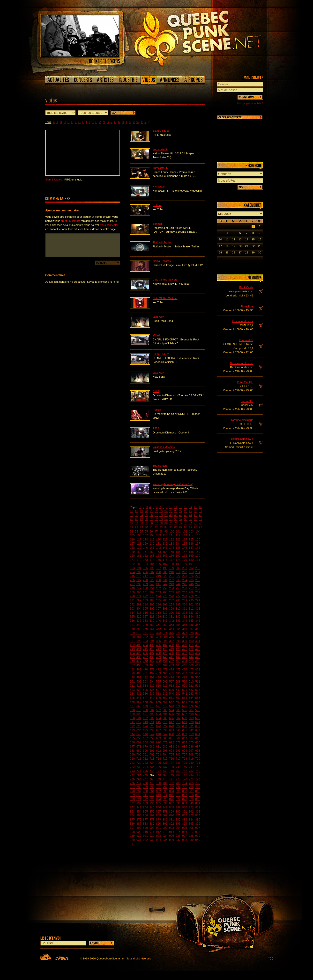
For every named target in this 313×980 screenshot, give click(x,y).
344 (185, 621)
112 (178, 535)
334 (191, 617)
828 (185, 799)
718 (185, 759)
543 (191, 694)
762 (185, 775)
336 (132, 621)
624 (145, 726)
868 (158, 815)
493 (152, 677)
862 (191, 812)
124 (185, 540)
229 (152, 580)
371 (145, 633)
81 (151, 527)
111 (171, 535)
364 (171, 629)
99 (166, 532)
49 (141, 519)
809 (132, 795)
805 (178, 791)
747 (158, 771)
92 (131, 532)
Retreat (157, 205)
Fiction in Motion (162, 242)
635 (145, 730)
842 (132, 807)
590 (139, 714)
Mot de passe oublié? (250, 103)
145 (178, 548)
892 (171, 824)
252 (158, 588)
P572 (156, 391)
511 (198, 682)
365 (178, 629)
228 (145, 580)
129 (145, 544)
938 (185, 840)
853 (132, 812)
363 (165, 629)
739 (178, 767)
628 (171, 726)
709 (198, 755)
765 (132, 779)
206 (145, 572)
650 (171, 734)
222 (178, 576)
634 (139, 730)
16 (200, 507)
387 (178, 637)
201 (185, 568)
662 (178, 738)
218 (152, 576)
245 (185, 584)
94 (141, 532)
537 (152, 694)
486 (178, 673)
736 (158, 767)
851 (191, 807)
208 (158, 572)
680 (152, 747)
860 (178, 812)
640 (178, 730)
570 (152, 706)
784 (185, 783)
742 (198, 767)
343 (178, 621)
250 (145, 588)
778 (145, 783)
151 (145, 552)
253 (165, 588)
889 (152, 824)
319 (165, 613)
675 (191, 742)
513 (139, 686)
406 (158, 645)
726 (165, 763)
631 (191, 726)
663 (185, 738)
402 (132, 645)
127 (132, 544)
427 (152, 653)
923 (158, 836)
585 (178, 710)
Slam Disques (54, 180)
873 (191, 815)
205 (139, 572)
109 (158, 535)
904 (178, 828)
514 (145, 686)
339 (152, 621)
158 (191, 552)
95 (146, 532)
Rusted (157, 410)
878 (152, 820)
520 (185, 686)
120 (158, 540)
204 (132, 572)
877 (145, 820)
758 (158, 775)
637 (158, 730)
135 (185, 544)
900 (152, 828)
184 (145, 564)
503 (145, 682)
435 (132, 657)
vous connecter (109, 225)
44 (190, 515)
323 (191, 613)
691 (152, 751)
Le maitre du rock (243, 321)
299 (178, 605)
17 (131, 511)
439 (158, 657)
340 (158, 621)
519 (178, 686)
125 (191, 540)
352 (165, 625)
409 (178, 645)
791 (158, 787)
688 (132, 751)
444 (191, 657)
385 (165, 637)
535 (139, 694)
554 (191, 698)
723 (145, 763)
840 (191, 803)
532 (191, 690)
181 (198, 560)
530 (178, 690)
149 (132, 552)
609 (191, 718)
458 (139, 665)
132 (165, 544)
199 (171, 568)
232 (171, 580)
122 (171, 540)
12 (181, 507)
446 (132, 661)
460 (152, 665)
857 (158, 812)
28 (186, 511)
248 (132, 588)
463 (171, 665)
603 (152, 718)
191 (191, 564)
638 (165, 730)
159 (198, 552)
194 (139, 568)
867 (152, 815)
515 (152, 686)
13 (186, 507)
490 (132, 677)
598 (191, 714)
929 (198, 836)
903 (171, 828)
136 (191, 544)
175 (158, 560)
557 (139, 702)
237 (132, 584)
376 (178, 633)
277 (178, 596)
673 (178, 742)
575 (185, 706)
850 (185, 807)
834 (152, 803)
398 (178, 641)
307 (158, 609)
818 (191, 795)
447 (139, 661)
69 (166, 523)
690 (145, 751)
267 (185, 592)
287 (171, 600)
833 (145, 803)
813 (158, 795)
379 (198, 633)
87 (181, 527)
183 (139, 564)
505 (158, 682)
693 (165, 751)
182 (132, 564)
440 (165, 657)
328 (152, 617)
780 (158, 783)
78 (136, 527)
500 (198, 677)
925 (171, 836)
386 (171, 637)
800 (145, 791)
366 (185, 629)
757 (152, 775)
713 (152, 759)
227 (139, 580)
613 (145, 722)
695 (178, 751)
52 (156, 519)
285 (158, 600)
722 (139, 763)
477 (191, 670)
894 (185, 824)
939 (191, 840)
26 (176, 511)
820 (132, 799)
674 (185, 742)
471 (152, 670)
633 (132, 730)
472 (158, 670)
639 (171, 730)
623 (139, 726)
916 (185, 832)
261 (145, 592)
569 (145, 706)
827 (178, 799)
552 (178, 698)
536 (145, 694)
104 (198, 532)
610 (198, 718)
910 (145, 832)
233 (178, 580)
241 (158, 584)
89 (190, 527)
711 (139, 759)
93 (136, 532)
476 (185, 670)
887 (139, 824)
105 (132, 535)
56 (176, 519)
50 (146, 519)
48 (136, 519)
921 (145, 836)
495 (165, 677)
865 (139, 815)
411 (191, 645)
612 (139, 722)
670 (158, 742)
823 (152, 799)
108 (152, 535)
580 (145, 710)
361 (152, 629)
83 (161, 527)
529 (171, 690)
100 (172, 532)
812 (152, 795)
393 (145, 641)
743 (132, 771)
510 (191, 682)
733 (139, 767)
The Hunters (160, 466)
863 (198, 812)
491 (139, 677)
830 (198, 799)
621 (198, 722)
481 (145, 673)
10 (171, 507)
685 (185, 747)
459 (145, 665)
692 (158, 751)
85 (171, 527)
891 (165, 824)
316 (145, 613)
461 (158, 665)
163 (152, 556)
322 (185, 613)
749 (171, 771)
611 (132, 722)
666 (132, 742)
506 (165, 682)
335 (198, 617)
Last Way (158, 317)
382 (145, 637)
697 (191, 751)
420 (178, 649)
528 (165, 690)
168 (185, 556)
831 (132, 803)
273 (152, 596)
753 (198, 771)
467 (198, 665)
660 (165, 738)
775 (198, 779)
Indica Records (162, 261)
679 (145, 747)
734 (145, 767)
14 (190, 507)
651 (178, 734)
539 (165, 694)
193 (132, 568)
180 (191, 560)
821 (139, 799)
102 (185, 532)
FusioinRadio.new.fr (241, 439)
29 (190, 511)
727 (171, 763)
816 (178, 795)
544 (198, 694)
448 (145, 661)
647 (152, 734)
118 (145, 540)
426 (145, 653)
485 (171, 673)
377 (185, 633)
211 (178, 572)
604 (158, 718)
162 (145, 556)
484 (165, 673)
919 (132, 836)
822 (145, 799)
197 (158, 568)
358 (132, 629)
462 (165, 665)
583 (165, 710)
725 (158, 763)
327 (145, 617)
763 (191, 775)
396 (165, 641)
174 (152, 560)
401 (198, 641)
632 (198, 726)
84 (166, 527)
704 (165, 755)
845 (152, 807)
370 (139, 633)
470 (145, 670)
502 (139, 682)
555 (198, 698)
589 (132, 714)
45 (196, 515)
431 (178, 653)
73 (186, 523)
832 (139, 803)
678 (139, 747)
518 (171, 686)
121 (165, 540)
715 (165, 759)
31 (200, 511)
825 (165, 799)
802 (158, 791)
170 (198, 556)
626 (158, 726)
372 (152, 633)
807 (191, 791)
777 (139, 783)
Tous (48, 122)
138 (132, 548)
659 (158, 738)
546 (139, 698)
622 (132, 726)
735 (152, 767)
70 (171, 523)
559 (152, 702)
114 (191, 535)
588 (198, 710)
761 (178, 775)
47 (131, 519)
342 (171, 621)
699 (132, 755)
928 (191, 836)
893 (178, 824)
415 (145, 649)
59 (190, 519)
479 (132, 673)
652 (185, 734)
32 (131, 515)
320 (171, 613)
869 (165, 815)
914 (171, 832)
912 (158, 832)
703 (158, 755)
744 (139, 771)
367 (191, 629)
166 (171, 556)
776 (132, 783)
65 (146, 523)
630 (185, 726)
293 (139, 605)
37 (156, 515)
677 (132, 747)
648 (158, 734)
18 (136, 511)
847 (165, 807)
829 (191, 799)
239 (145, 584)
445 (198, 657)
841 (198, 803)
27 (181, 511)
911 (152, 832)
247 (198, 584)
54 (166, 519)
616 (165, 722)
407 (165, 645)
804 (171, 791)
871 (178, 815)
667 (139, 742)
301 (191, 605)
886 (132, 824)
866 (145, 815)
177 (171, 560)
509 (185, 682)
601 (139, 718)
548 (152, 698)
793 (171, 787)
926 (178, 836)
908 (132, 832)
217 (145, 576)
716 (171, 759)
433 (191, 653)
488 (191, 673)
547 (145, 698)
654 (198, 734)
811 (145, 795)
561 (165, 702)
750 (178, 771)
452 (171, 661)
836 (165, 803)
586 (185, 710)
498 (185, 677)
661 (171, 738)
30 (196, 511)
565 (191, 702)
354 (178, 625)
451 (165, 661)
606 (171, 718)
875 (132, 820)
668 (145, 742)
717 (178, 759)
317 (152, 613)
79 (141, 527)
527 (158, 690)
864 (132, 815)
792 (165, 787)
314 (132, 613)
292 (132, 605)
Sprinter (157, 224)
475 (178, 670)
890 (158, 824)
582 (158, 710)
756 (145, 775)
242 (165, 584)
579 (139, 710)
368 (198, 629)
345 (191, 621)
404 (145, 645)
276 (171, 596)
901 (158, 828)
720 (198, 759)
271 (139, 596)
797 (198, 787)
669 (152, 742)
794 (178, 787)
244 (178, 584)
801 (152, 791)
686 (191, 747)
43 (186, 515)
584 (171, 710)
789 (145, 787)
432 (185, 653)
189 (178, 564)
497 (178, 677)
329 (158, 617)
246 (191, 584)
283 (145, 600)
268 (191, 592)
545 (132, 698)
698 (198, 751)
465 (185, 665)
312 (191, 609)
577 (198, 706)
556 (132, 702)
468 (132, 670)
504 (152, 682)
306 (152, 609)
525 (145, 690)
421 (185, 649)
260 (139, 592)
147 (191, 548)
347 (132, 625)
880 (165, 820)
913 (165, 832)
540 (171, 694)
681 (158, 747)
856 (152, 812)
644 (132, 734)
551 (171, 698)
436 (139, 657)
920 (139, 836)
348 (139, 625)
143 (165, 548)
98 (161, 532)
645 (139, 734)
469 (139, 670)
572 (165, 706)
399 (185, 641)
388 (185, 637)
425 (139, 653)
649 (165, 734)
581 (152, 710)
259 (132, 592)
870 (171, 815)
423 (198, 649)
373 (158, 633)
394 (152, 641)
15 (195, 507)
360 (145, 629)
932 (145, 840)
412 (198, 645)
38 (161, 515)
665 (198, 738)
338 (145, 621)
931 (139, 840)
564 (185, 702)
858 (165, 812)
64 (141, 523)
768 (152, 779)
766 (139, 779)
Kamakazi (159, 187)
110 (165, 535)
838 (178, 803)
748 (165, 771)
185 (152, 564)
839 (185, 803)
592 (152, 714)
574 (178, 706)
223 (185, 576)
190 (185, 564)
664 (191, 738)
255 (178, 588)
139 (139, 548)
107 (145, 535)
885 (198, 820)
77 (131, 527)
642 (191, 730)
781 (165, 783)
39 (166, 515)
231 (165, 580)
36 (151, 515)
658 (152, 738)
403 (139, 645)
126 (198, 540)
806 (185, 791)
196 (152, 568)
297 (165, 605)
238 (139, 584)
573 (171, 706)
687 (198, 747)
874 (198, 815)
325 (132, 617)
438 (152, 657)
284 (152, 600)
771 (171, 779)
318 (158, 613)
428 (158, 653)
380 (132, 637)
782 (171, 783)
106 (139, 535)
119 (152, 540)
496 (171, 677)
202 (191, 568)
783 (178, 783)
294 (145, 605)
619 (185, 722)
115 (198, 535)
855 (145, 812)
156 (178, 552)
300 (185, 605)
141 (152, 548)
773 (185, 779)
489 (198, 673)
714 (158, 759)
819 (198, 795)
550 (165, 698)
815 (171, 795)
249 (139, 588)
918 (198, 832)
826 (171, 799)
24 (166, 511)
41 (176, 515)
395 (158, 641)
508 (178, 682)
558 (145, 702)
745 (145, 771)
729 (185, 763)
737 (165, 767)
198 (165, 568)
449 (152, 661)
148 (198, 548)
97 (156, 532)
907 (198, 828)
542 (185, 694)
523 (132, 690)
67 (156, 523)
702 (152, 755)
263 (158, 592)
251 (152, 588)
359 (139, 629)
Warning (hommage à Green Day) (173, 484)
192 (198, 564)
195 (145, 568)
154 (165, 552)
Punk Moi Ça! (245, 382)
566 (198, 702)
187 (165, 564)
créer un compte (71, 221)
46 (200, 515)
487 (185, 673)
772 (178, 779)
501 (132, 682)
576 (191, 706)
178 (178, 560)
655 (132, 738)
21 (151, 511)
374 (165, 633)
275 (165, 596)
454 (185, 661)
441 (171, 657)
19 (141, 511)
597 (185, 714)
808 (198, 791)
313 (198, 609)
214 (198, 572)
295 (152, 605)
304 (139, 609)
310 (178, 609)
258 (198, 588)
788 (139, 787)
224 (191, 576)
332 (178, 617)
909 (139, 832)
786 (198, 783)
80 (146, 527)
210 (171, 572)
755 (139, 775)
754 (132, 775)
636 (152, 730)
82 (156, 527)
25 (171, 511)
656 (139, 738)
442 (178, 657)
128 (139, 544)
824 (158, 799)
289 (185, 600)
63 (136, 523)
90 (196, 527)
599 (198, 714)
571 (158, 706)
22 (156, 511)
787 (132, 787)
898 (139, 828)
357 (198, 625)
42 (181, 515)
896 (198, 824)
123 (178, 540)
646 (145, 734)
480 (139, 673)
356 (191, 625)
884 (191, 820)
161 (139, 556)
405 (152, 645)
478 (198, 670)
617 (171, 722)
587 (191, 710)
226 (132, 580)
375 (171, 633)
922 (152, 836)
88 (186, 527)
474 (171, 670)
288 (178, 600)
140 (145, 548)
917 (191, 832)
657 (145, 738)
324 (198, 613)
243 (171, 584)
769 (158, 779)
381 (139, 637)
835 (158, 803)
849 (178, 807)
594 (165, 714)
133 (171, 544)
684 (178, 747)
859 (171, 812)
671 (165, 742)
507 (171, 682)
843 (139, 807)
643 (198, 730)
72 (181, 523)
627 (165, 726)
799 (139, 791)
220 (165, 576)
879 (158, 820)
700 (139, 755)
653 (191, 734)
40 (171, 515)
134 (178, 544)
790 (152, 787)
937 (178, 840)
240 (152, 584)
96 (151, 532)
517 (165, 686)
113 (185, 535)
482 (152, 673)
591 (145, 714)
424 (132, 653)
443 (185, 657)
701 (145, 755)
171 (132, 560)
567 (132, 706)
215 (132, 576)
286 (165, 600)
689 (139, 751)
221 (171, 576)
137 (198, 544)
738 (171, 767)
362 (158, 629)
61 (200, 519)
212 (185, 572)
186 (158, 564)
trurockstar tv (160, 149)
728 (178, 763)
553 (185, 698)
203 (198, 568)
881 (171, 820)
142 (158, 548)
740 (185, 767)
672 (171, 742)
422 (191, 649)
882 (178, 820)
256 (185, 588)
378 (191, 633)
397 (171, 641)
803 (165, 791)
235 (191, 580)
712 (145, 759)
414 (139, 649)
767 (145, 779)
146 (185, 548)
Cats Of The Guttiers (165, 280)
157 (185, 552)
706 (178, 755)
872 (185, 815)
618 (178, 722)
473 (165, 670)
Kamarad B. (246, 340)
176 (165, 560)
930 (132, 840)
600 (132, 718)
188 (171, 564)
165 (165, 556)
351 (158, 625)
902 (165, 828)
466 (191, 665)
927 (185, 836)
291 (198, 600)
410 (185, 645)
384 (158, 637)
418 (165, 649)
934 (158, 840)
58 (186, 519)
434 (198, 653)
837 (171, 803)
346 (198, 621)
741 (191, 767)
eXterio (157, 335)
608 (185, 718)
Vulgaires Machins (164, 447)
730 (191, 763)
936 (171, 840)
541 (178, 694)
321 (178, 613)
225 (198, 576)
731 (198, 763)
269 (198, 592)
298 (171, 605)
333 (185, 617)
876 (139, 820)
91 (200, 527)
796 (191, 787)
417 (158, 649)
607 (178, 718)
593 (158, 714)
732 (132, 767)
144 (171, 548)
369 (132, 633)
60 (196, 519)
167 (178, 556)
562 (171, 702)
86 (176, 527)
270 (132, 596)
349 (145, 625)
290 (191, 600)
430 (171, 653)
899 (145, 828)
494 (158, 677)
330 (165, 617)
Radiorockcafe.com (242, 363)
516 (158, 686)
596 (178, 714)
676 (198, 742)
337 (139, 621)
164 (158, 556)
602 (145, 718)
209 (165, 572)
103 (191, 532)
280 (198, 596)
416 (152, 649)
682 (165, 747)
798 (132, 791)
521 (191, 686)
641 (185, 730)
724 (152, 763)
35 (146, 515)
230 (158, 580)
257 (191, 588)
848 (171, 807)
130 (152, 544)
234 (185, 580)
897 (132, 828)
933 (152, 840)
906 (191, 828)
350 (152, 625)
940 (198, 840)
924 (165, 836)
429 (165, 653)
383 (152, 637)
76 (200, 523)
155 (171, 552)
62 (131, 523)
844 (145, 807)
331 (171, 617)
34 (141, 515)
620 (191, 722)
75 (196, 523)
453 (178, 661)
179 (185, 560)
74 (190, 523)
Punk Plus (247, 306)
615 (158, 722)
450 (158, 661)
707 (185, 755)
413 (132, 649)
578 (132, 710)
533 (198, 690)
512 (132, 686)
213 (191, 572)
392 (139, 641)
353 (171, 625)
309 (171, 609)
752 (191, 771)
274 (158, 596)
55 (171, 519)
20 (146, 511)
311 (185, 609)
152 (152, 552)
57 (181, 519)
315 (139, 613)
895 (191, 824)
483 (158, 673)
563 (178, 702)
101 (178, 532)
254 (171, 588)
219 (158, 576)
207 (152, 572)
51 (151, 519)
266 (178, 592)
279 (191, 596)
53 (161, 519)
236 (198, 580)
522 (198, 686)
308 (165, 609)
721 (132, 763)
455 (191, 661)
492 (145, 677)
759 (165, 775)
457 (132, 665)
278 (185, 596)
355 (185, 625)
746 (152, 771)
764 (198, 775)
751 (185, 771)
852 (198, 807)
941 (132, 844)
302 (198, 605)
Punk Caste (246, 287)
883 (185, 820)
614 (152, 722)
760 (171, 775)
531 (185, 690)
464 (178, 665)
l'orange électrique (242, 420)
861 (185, 812)
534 (132, 694)
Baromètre (247, 401)
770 (165, 779)
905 (185, 828)
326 (139, 617)
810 (139, 795)
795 (185, 787)
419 (171, 649)
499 (191, 677)
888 (145, 824)
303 (132, 609)
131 (158, 544)
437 (145, 657)
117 (139, 540)
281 (132, 600)
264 (165, 592)
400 (191, 641)
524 (139, 690)
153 (158, 552)
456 (198, 661)
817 (185, 795)
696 (185, 751)
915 (178, 832)
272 (145, 596)
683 (171, 747)
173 (145, 560)
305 (145, 609)
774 (191, 779)
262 (152, 592)
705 (171, 755)
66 (151, 523)
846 (158, 807)
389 (191, 637)
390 (198, 637)
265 (171, 592)
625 (152, 726)
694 (171, 751)
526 (152, 690)
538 (158, 694)
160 (132, 556)
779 (152, 783)
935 (165, 840)
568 (139, 706)
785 (191, 783)
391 (132, 641)
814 (165, 795)
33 (136, 515)
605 (165, 718)
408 (171, 645)
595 (171, 714)
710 (132, 759)
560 (158, 702)
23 (161, 511)
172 (139, 560)
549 (158, 698)
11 (176, 507)
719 (191, 759)
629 (178, 726)
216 (139, 576)
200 (178, 568)
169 (191, 556)
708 (191, 755)
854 (139, 812)
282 (139, 600)
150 (139, 552)
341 (165, 621)
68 (161, 523)
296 (158, 605)
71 (176, 523)
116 (132, 540)
